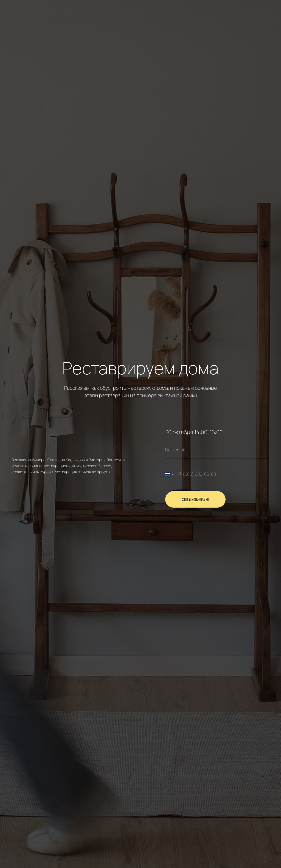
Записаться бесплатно (195, 499)
